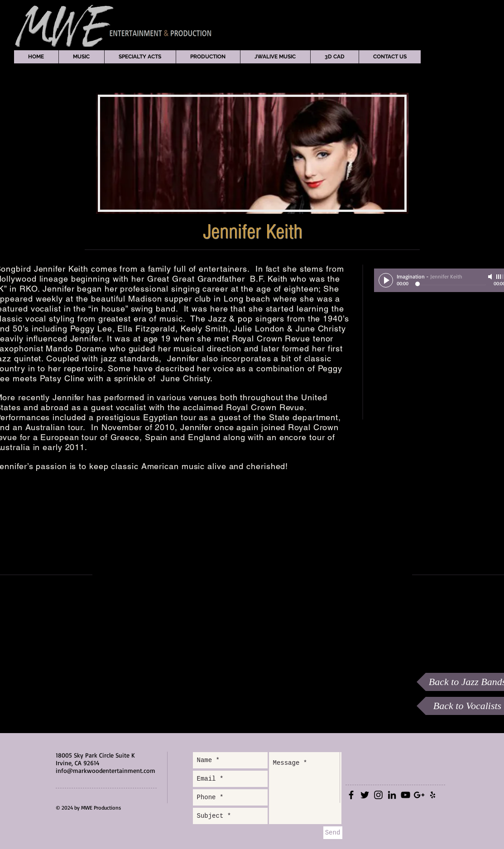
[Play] (386, 280)
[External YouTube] (257, 579)
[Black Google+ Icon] (419, 795)
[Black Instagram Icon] (378, 795)
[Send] (333, 833)
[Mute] (491, 277)
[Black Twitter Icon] (365, 795)
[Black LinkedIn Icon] (392, 795)
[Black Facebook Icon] (351, 795)
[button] (81, 57)
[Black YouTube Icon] (406, 795)
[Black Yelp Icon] (433, 795)
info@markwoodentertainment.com (106, 770)
